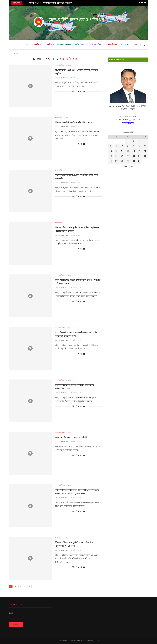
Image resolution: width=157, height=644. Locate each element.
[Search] (144, 45)
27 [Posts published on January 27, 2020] (116, 161)
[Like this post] (73, 91)
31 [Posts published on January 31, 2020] (139, 161)
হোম (27, 45)
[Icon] (30, 86)
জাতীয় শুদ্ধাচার (80, 45)
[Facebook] (139, 3)
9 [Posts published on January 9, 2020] (134, 146)
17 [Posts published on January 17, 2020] (139, 151)
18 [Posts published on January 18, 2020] (145, 151)
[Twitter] (142, 3)
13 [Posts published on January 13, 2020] (116, 151)
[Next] (27, 3)
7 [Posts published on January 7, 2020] (122, 146)
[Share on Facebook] (76, 91)
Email (12, 613)
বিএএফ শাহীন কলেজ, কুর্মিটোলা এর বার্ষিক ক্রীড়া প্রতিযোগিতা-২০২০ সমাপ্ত (74, 544)
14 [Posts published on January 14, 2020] (122, 151)
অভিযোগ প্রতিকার (96, 45)
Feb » (131, 166)
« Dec (125, 166)
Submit (16, 625)
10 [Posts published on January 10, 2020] (139, 146)
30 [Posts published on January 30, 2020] (134, 161)
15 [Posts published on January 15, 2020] (128, 151)
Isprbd (97, 640)
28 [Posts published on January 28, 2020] (122, 161)
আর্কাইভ (49, 45)
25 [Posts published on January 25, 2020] (145, 156)
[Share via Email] (84, 91)
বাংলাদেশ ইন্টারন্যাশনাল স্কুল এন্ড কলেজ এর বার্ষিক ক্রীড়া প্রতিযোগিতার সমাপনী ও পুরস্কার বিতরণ (77, 492)
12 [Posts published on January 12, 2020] (111, 151)
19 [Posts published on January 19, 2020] (111, 156)
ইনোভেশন (124, 45)
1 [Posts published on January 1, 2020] (128, 141)
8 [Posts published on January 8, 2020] (128, 146)
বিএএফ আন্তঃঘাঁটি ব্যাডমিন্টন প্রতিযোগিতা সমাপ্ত (74, 123)
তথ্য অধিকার (111, 45)
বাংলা (135, 45)
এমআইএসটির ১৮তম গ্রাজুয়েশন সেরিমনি (71, 438)
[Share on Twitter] (78, 91)
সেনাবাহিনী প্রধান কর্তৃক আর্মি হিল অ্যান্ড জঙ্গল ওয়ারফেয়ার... (49, 3)
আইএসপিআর (37, 45)
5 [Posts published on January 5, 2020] (111, 146)
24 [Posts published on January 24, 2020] (139, 156)
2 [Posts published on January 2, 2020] (134, 141)
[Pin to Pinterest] (81, 91)
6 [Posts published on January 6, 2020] (116, 146)
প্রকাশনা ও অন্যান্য (64, 45)
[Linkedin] (145, 3)
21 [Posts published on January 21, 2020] (122, 156)
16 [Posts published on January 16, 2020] (134, 151)
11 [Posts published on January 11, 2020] (145, 146)
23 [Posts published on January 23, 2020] (134, 156)
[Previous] (25, 3)
